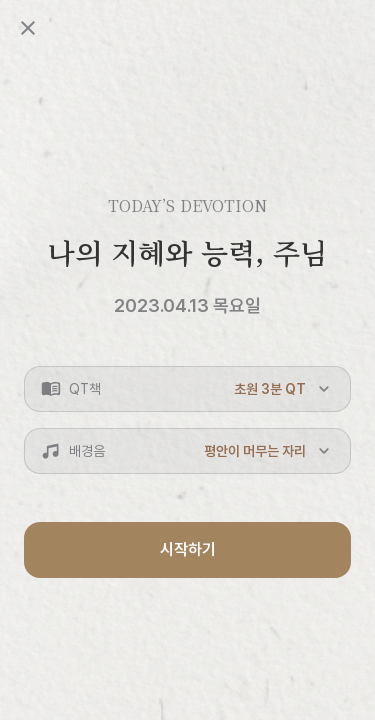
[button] (187, 389)
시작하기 (188, 549)
